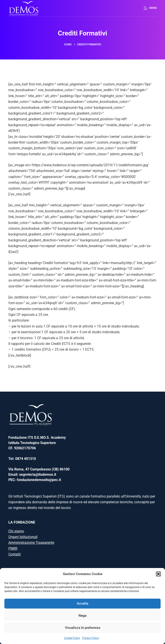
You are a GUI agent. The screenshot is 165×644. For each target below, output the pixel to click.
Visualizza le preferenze (83, 628)
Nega (82, 616)
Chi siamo (16, 531)
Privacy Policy (91, 638)
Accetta (82, 603)
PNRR (13, 549)
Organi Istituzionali (23, 537)
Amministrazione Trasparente (31, 543)
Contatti (15, 554)
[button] (158, 574)
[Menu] (150, 8)
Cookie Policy (72, 638)
